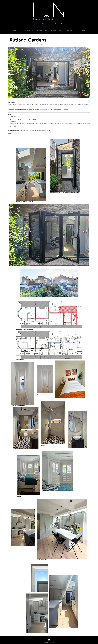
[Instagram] (49, 639)
